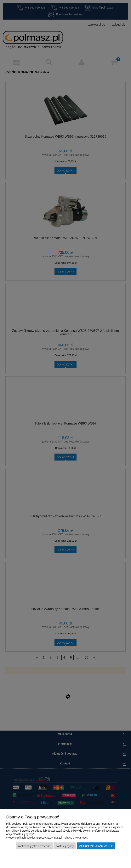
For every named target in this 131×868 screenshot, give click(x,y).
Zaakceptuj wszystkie (96, 846)
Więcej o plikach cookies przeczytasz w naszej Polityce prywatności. (47, 838)
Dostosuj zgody (65, 846)
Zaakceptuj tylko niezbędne (34, 846)
